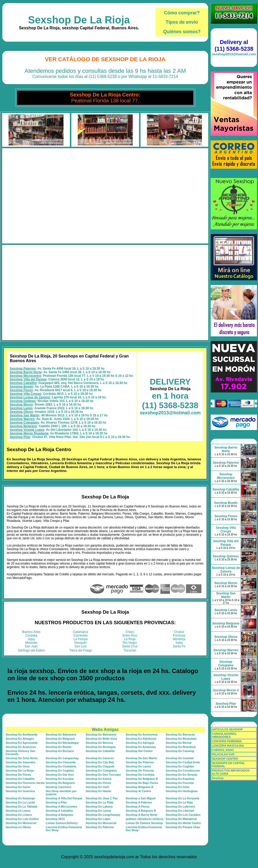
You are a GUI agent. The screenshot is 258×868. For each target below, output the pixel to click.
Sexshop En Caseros (100, 758)
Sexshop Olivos (21, 412)
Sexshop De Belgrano (60, 783)
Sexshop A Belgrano (60, 815)
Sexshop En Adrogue (140, 743)
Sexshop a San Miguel (141, 798)
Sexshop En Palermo (100, 827)
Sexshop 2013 (55, 819)
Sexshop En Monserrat (21, 823)
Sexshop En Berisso (99, 743)
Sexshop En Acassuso (21, 747)
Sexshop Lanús (21, 408)
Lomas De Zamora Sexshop (144, 823)
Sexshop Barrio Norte (26, 372)
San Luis (81, 646)
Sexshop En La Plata (100, 802)
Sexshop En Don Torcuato (103, 775)
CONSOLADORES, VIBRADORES (224, 735)
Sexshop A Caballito (59, 811)
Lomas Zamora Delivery (62, 823)
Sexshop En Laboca (99, 807)
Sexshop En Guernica (20, 791)
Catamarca (81, 632)
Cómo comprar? (182, 13)
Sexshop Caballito (23, 383)
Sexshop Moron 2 (226, 690)
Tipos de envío (182, 22)
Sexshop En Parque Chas (183, 827)
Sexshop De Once (18, 766)
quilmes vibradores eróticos (145, 819)
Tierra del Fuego (81, 650)
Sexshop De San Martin (141, 758)
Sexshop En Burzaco (60, 751)
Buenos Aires (31, 632)
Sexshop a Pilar (56, 802)
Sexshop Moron (21, 405)
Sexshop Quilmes (23, 401)
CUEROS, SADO (223, 750)
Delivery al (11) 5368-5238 (234, 45)
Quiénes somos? (182, 32)
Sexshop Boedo (21, 387)
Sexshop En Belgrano (60, 739)
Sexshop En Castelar (180, 758)
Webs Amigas (105, 730)
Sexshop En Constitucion (183, 771)
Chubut (179, 632)
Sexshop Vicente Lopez (27, 430)
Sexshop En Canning (180, 751)
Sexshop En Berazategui (62, 743)
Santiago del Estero (31, 650)
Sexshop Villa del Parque (28, 379)
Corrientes (81, 636)
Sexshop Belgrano (23, 426)
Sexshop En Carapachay (62, 758)
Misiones (31, 643)
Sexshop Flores (21, 390)
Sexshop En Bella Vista (101, 739)
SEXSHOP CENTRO (225, 759)
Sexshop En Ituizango (20, 798)
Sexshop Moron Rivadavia (29, 433)
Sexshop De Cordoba (140, 775)
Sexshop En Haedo (99, 791)
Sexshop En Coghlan (180, 766)
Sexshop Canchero (59, 787)
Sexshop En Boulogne (101, 747)
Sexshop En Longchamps (103, 815)
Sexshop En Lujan (98, 819)
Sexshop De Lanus (138, 766)
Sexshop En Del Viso (60, 775)
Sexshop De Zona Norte (22, 758)
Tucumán (130, 650)
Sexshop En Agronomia (22, 743)
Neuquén (81, 643)
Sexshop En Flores (98, 783)
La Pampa (81, 639)
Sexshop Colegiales (24, 423)
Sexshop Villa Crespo (26, 394)
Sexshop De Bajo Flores (142, 783)
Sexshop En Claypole (100, 766)
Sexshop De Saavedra (20, 762)
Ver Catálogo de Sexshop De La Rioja (105, 59)
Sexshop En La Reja (179, 802)
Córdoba (31, 636)
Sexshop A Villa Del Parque (64, 798)
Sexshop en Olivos (18, 827)
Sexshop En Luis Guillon (22, 819)
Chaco (130, 632)
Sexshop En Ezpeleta (180, 779)
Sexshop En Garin (18, 787)
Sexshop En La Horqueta (182, 798)
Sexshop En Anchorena (142, 735)
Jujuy (31, 639)
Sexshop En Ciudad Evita (183, 762)
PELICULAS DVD (223, 754)
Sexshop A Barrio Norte (142, 815)
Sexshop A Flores (138, 807)
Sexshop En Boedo (59, 747)
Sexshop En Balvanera (61, 735)
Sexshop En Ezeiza (99, 779)
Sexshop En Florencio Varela (25, 783)
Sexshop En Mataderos (181, 819)
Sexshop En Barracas (180, 735)
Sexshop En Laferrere (180, 807)
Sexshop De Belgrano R (142, 779)
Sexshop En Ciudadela (61, 766)
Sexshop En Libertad (180, 811)
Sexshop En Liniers (19, 815)
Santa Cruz (130, 646)
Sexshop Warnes (22, 419)
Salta (179, 643)
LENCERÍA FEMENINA (227, 741)
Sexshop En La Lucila (20, 802)
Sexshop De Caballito (20, 779)
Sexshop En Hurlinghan (182, 791)
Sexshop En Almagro (20, 739)
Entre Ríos (130, 636)
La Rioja (130, 639)
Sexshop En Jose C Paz (102, 798)
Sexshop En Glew (177, 787)
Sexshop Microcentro (25, 376)
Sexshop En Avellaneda (21, 735)
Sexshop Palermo (23, 369)
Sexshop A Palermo (139, 802)
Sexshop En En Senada (181, 775)
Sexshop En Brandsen (181, 747)
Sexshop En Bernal (179, 743)
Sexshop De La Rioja (79, 20)
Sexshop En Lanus (98, 811)
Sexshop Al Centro (138, 791)
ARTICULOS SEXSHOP (227, 729)
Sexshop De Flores (18, 775)
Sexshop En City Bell (100, 762)
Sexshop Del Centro (139, 751)
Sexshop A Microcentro (61, 807)
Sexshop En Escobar (60, 779)
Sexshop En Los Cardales (183, 815)
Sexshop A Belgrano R (141, 811)
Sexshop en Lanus (18, 811)
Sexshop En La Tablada (21, 807)
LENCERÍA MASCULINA (228, 746)
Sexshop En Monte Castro (183, 823)
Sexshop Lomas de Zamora (30, 397)
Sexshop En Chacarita (61, 762)
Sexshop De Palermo (140, 762)
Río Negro (130, 643)
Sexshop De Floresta (140, 771)
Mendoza (179, 639)
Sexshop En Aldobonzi (141, 739)
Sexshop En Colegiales (101, 771)
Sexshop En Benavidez (181, 739)
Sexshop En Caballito (100, 751)
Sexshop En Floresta (180, 783)
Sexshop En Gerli (97, 787)
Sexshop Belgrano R (140, 787)
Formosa (179, 636)
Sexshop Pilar (20, 437)
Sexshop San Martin (25, 415)
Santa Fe (179, 646)
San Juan (31, 646)
